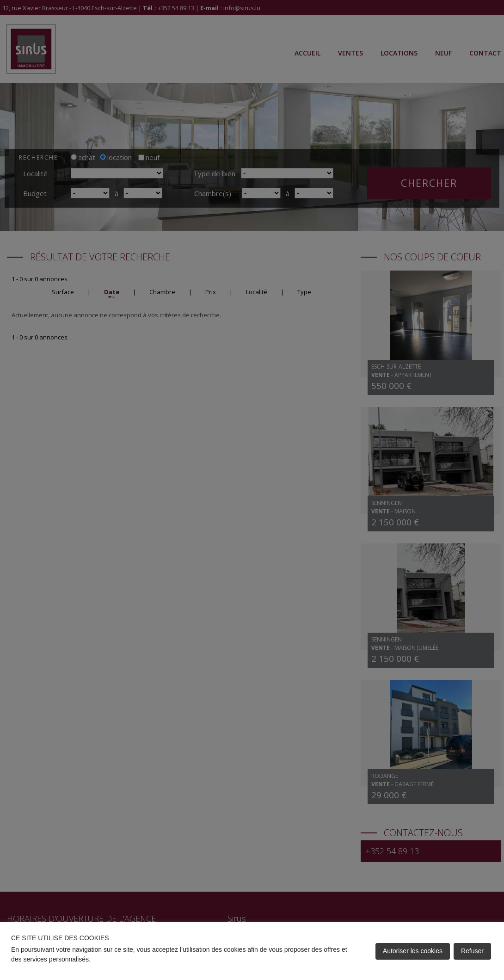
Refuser (472, 951)
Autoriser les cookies (413, 951)
